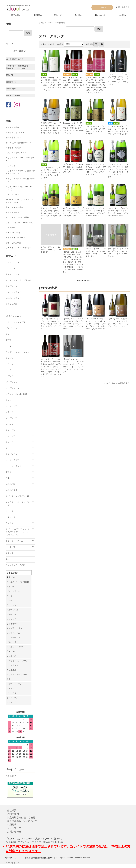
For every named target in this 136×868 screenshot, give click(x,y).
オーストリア (11, 406)
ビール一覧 (10, 547)
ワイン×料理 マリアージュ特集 (19, 222)
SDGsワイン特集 (13, 233)
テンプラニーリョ (14, 628)
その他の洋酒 (11, 490)
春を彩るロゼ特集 (13, 148)
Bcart (88, 858)
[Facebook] (8, 105)
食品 (8, 559)
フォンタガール (12, 194)
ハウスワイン (11, 166)
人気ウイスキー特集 (14, 207)
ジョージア (10, 436)
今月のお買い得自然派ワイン (18, 143)
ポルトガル (10, 430)
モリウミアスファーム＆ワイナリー (20, 159)
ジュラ (9, 370)
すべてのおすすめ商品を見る (117, 383)
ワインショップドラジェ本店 (33, 842)
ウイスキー (10, 523)
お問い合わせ (99, 15)
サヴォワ (9, 376)
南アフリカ (10, 472)
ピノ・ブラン (12, 698)
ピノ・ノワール (13, 591)
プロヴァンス (11, 382)
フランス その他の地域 (56, 23)
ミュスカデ (11, 702)
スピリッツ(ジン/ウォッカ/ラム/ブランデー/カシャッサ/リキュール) (17, 532)
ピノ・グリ (11, 693)
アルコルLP (11, 776)
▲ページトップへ (12, 863)
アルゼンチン (11, 454)
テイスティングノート (15, 237)
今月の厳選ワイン (13, 137)
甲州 (8, 679)
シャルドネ (11, 656)
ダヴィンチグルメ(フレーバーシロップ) (20, 188)
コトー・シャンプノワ (15, 322)
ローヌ (9, 346)
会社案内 (78, 15)
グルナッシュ (12, 610)
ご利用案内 (37, 15)
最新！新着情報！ (13, 127)
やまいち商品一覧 (13, 243)
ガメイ (9, 596)
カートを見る (120, 15)
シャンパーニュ (12, 262)
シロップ (9, 553)
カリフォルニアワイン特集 (17, 217)
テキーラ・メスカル (14, 541)
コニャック (10, 268)
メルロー (10, 587)
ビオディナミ (11, 89)
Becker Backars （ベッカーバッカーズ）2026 (20, 201)
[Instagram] (17, 105)
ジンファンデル (13, 633)
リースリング (12, 665)
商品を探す (16, 15)
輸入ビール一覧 (12, 212)
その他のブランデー (14, 298)
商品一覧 (58, 15)
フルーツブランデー (14, 292)
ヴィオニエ (11, 670)
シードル (9, 511)
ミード (9, 310)
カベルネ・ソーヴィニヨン (18, 582)
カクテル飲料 (11, 304)
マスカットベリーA (15, 647)
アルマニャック (12, 274)
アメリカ (9, 442)
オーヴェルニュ (12, 388)
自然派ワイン (11, 82)
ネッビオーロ (12, 624)
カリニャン (11, 605)
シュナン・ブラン (14, 684)
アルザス (9, 358)
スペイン (9, 424)
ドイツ (9, 400)
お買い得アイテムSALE (16, 153)
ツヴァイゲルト (13, 637)
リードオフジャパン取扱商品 (18, 248)
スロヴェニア (11, 418)
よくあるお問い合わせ (15, 59)
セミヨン (10, 688)
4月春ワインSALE (14, 316)
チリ (8, 448)
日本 (8, 478)
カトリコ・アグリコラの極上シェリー (20, 180)
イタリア (9, 412)
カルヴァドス (11, 286)
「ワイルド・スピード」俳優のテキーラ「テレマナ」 (20, 172)
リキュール (10, 517)
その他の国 (10, 484)
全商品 (41, 23)
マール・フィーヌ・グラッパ (18, 280)
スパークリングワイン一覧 (17, 496)
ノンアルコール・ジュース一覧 (17, 504)
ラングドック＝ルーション (17, 352)
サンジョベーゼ (13, 619)
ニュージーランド (13, 466)
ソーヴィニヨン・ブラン (17, 661)
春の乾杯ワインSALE (15, 133)
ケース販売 (10, 227)
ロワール (9, 364)
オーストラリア (12, 460)
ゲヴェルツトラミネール (17, 674)
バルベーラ (11, 642)
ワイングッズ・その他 (15, 565)
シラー (9, 600)
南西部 (9, 340)
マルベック (11, 614)
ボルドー (9, 334)
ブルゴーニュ (11, 328)
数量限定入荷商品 (13, 95)
